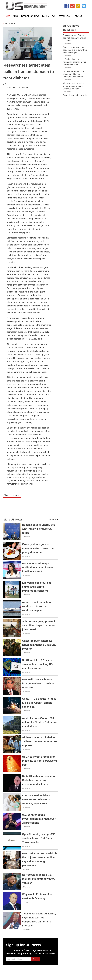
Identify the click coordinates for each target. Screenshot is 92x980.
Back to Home (9, 24)
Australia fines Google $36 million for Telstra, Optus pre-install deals (40, 722)
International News (30, 16)
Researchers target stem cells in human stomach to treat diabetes (29, 72)
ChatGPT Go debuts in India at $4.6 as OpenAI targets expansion (39, 703)
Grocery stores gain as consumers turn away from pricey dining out (38, 548)
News (15, 16)
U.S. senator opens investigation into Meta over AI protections (39, 819)
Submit (36, 959)
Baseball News (49, 16)
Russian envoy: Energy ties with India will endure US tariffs (39, 529)
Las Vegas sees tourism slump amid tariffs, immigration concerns (36, 587)
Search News (65, 16)
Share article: (12, 495)
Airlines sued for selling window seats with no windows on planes (36, 606)
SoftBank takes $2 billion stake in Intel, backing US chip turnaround (37, 664)
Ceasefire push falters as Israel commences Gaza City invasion (39, 645)
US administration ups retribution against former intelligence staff (38, 567)
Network (78, 16)
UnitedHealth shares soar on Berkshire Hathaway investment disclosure (39, 780)
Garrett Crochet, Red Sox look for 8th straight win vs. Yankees (39, 879)
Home (7, 16)
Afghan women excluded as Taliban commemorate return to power (39, 741)
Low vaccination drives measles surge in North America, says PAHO (36, 799)
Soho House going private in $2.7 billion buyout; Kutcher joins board (39, 625)
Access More (52, 520)
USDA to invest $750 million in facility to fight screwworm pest (40, 761)
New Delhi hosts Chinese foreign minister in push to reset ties (38, 683)
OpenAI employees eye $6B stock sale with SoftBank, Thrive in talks (39, 838)
